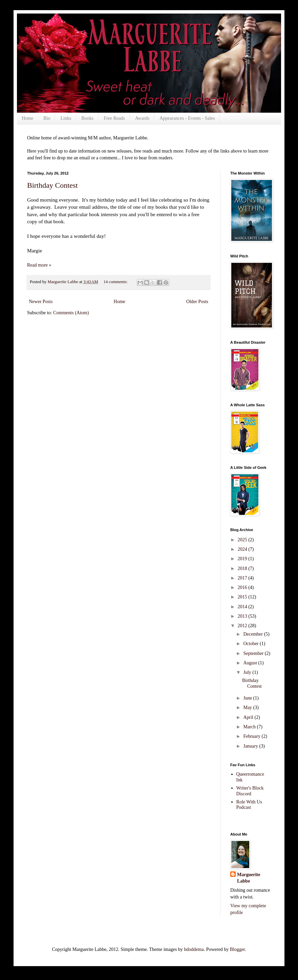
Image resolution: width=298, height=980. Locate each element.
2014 (243, 607)
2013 (243, 616)
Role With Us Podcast (249, 805)
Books (87, 118)
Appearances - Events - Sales (187, 118)
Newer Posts (41, 302)
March (250, 727)
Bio (47, 118)
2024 (243, 549)
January (251, 746)
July (248, 672)
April (249, 717)
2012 (243, 626)
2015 (243, 597)
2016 (243, 587)
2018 (243, 568)
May (248, 708)
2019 (243, 559)
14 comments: (116, 282)
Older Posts (197, 302)
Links (66, 118)
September (254, 653)
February (252, 736)
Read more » (39, 265)
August (251, 663)
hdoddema (194, 949)
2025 (243, 540)
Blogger (237, 949)
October (251, 644)
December (253, 634)
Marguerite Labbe (249, 878)
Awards (142, 118)
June (248, 698)
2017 (243, 578)
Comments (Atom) (71, 313)
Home (27, 118)
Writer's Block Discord (250, 791)
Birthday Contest (52, 185)
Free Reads (114, 118)
